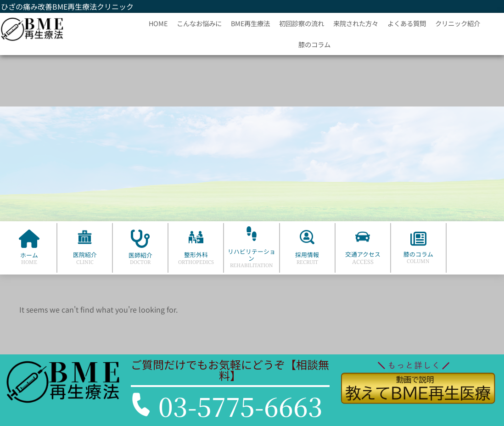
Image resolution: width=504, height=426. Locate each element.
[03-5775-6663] (141, 404)
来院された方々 (356, 23)
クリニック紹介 (458, 23)
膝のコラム (314, 44)
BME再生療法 (250, 23)
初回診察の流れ (302, 23)
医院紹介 (85, 255)
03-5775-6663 (241, 406)
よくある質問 (407, 23)
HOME (158, 23)
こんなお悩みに (199, 23)
